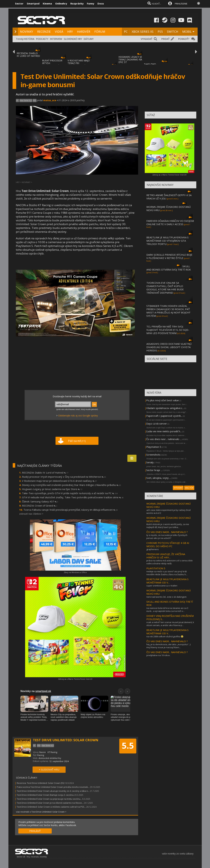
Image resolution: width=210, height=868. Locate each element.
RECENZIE (44, 32)
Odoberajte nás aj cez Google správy (78, 416)
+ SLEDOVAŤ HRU (49, 769)
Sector (19, 3)
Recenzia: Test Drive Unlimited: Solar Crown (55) (40, 783)
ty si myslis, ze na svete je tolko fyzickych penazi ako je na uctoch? (167, 537)
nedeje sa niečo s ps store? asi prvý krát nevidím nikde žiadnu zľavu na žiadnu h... (167, 573)
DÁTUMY (89, 39)
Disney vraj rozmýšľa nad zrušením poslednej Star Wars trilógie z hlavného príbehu (71, 485)
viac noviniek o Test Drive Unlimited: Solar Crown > (41, 812)
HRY (70, 32)
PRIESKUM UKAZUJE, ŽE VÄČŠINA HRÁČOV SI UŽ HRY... (166, 556)
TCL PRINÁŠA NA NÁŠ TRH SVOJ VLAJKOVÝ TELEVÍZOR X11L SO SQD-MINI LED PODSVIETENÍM (168, 330)
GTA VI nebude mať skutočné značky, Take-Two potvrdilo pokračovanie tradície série (73, 497)
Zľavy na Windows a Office (75, 572)
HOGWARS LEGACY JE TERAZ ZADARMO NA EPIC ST (130, 60)
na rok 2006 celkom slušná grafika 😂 (165, 636)
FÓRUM (100, 32)
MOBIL (187, 32)
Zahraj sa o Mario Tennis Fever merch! (75, 679)
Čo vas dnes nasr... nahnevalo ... (164, 439)
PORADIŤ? (184, 39)
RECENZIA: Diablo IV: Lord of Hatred (45, 473)
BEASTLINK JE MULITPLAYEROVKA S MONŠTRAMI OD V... (167, 581)
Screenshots (153, 455)
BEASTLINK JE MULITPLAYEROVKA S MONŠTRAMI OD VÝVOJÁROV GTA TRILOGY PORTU (167, 241)
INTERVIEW (56, 39)
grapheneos (153, 549)
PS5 (160, 32)
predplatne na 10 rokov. (158, 655)
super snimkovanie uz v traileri (162, 586)
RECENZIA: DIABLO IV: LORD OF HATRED (28, 55)
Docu (101, 3)
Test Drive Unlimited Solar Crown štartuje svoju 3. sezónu (45, 795)
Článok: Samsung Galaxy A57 (40, 501)
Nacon (43, 752)
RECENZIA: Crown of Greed (40, 506)
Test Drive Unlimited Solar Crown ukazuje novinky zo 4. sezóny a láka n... (53, 791)
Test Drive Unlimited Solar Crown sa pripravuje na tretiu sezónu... (49, 799)
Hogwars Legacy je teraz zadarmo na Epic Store (52, 489)
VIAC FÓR (189, 488)
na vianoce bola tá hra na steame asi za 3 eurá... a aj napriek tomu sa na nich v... (167, 610)
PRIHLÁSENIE (181, 4)
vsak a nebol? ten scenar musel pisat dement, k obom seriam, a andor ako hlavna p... (170, 624)
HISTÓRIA (29, 39)
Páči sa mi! (77, 441)
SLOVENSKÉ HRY (73, 39)
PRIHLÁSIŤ (35, 831)
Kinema (47, 3)
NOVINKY (27, 32)
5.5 (128, 746)
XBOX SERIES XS (143, 32)
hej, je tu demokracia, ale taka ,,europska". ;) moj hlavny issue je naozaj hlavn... (168, 646)
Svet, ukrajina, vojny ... (159, 478)
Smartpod (33, 3)
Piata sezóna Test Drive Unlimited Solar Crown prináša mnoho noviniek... (53, 787)
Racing (41, 755)
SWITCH (172, 32)
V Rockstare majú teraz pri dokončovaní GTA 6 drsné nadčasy (59, 481)
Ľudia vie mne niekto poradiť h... (164, 431)
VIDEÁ (59, 32)
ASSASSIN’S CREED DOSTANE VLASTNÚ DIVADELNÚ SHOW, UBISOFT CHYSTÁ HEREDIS (169, 347)
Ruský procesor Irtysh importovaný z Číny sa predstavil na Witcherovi (64, 477)
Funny (91, 3)
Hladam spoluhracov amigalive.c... (165, 408)
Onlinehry (61, 3)
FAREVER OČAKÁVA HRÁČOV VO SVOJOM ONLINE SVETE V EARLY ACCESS (170, 222)
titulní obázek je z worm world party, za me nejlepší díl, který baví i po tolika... (168, 526)
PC (126, 32)
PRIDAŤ (165, 39)
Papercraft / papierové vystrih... (164, 416)
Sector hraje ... (154, 470)
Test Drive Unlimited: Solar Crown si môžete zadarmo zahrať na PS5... (51, 807)
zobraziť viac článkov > (31, 514)
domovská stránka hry (50, 758)
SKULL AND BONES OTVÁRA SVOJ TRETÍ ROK (169, 268)
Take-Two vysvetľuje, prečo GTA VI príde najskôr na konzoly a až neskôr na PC (70, 493)
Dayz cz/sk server (157, 424)
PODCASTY (42, 39)
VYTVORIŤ (178, 488)
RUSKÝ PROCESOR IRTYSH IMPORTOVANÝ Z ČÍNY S (52, 64)
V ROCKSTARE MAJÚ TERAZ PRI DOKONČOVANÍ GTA (79, 63)
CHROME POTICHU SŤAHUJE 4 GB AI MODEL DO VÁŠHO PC (168, 545)
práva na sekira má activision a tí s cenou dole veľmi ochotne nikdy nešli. (170, 562)
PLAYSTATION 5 (156, 568)
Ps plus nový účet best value (162, 400)
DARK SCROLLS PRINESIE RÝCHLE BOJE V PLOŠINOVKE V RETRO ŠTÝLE (169, 256)
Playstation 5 (154, 447)
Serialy (150, 462)
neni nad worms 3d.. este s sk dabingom (166, 597)
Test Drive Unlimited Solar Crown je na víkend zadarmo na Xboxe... (50, 803)
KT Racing (52, 752)
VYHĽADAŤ (147, 39)
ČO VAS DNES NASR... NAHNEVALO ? (167, 532)
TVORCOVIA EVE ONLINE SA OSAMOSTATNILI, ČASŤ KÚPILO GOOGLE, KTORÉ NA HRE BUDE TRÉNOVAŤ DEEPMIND (165, 288)
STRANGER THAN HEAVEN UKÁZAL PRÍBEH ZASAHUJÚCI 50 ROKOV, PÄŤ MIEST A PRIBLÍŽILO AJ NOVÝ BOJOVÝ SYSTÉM (168, 311)
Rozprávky (77, 3)
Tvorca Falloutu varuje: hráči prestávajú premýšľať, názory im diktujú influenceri (71, 510)
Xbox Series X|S (26, 101)
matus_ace (50, 100)
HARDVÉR (84, 32)
